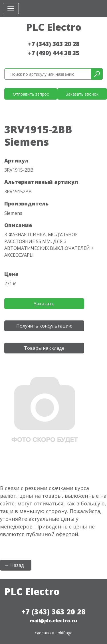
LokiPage (64, 633)
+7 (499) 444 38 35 (54, 53)
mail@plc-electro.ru (53, 621)
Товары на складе (44, 348)
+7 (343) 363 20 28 (54, 44)
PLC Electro (54, 27)
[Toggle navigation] (11, 9)
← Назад (14, 565)
